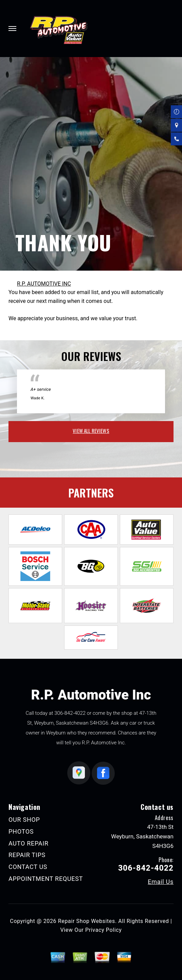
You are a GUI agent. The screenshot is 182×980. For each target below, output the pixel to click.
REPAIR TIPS (27, 855)
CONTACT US (28, 867)
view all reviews (91, 431)
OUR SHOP (24, 820)
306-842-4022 (70, 713)
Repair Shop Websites (87, 921)
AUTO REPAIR (29, 843)
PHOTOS (21, 831)
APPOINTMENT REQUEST (46, 879)
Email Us (161, 882)
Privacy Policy (103, 930)
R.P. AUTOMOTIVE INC (44, 284)
